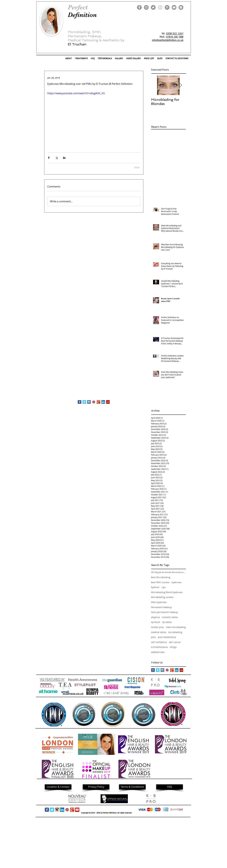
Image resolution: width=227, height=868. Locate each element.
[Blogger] (181, 7)
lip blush (156, 622)
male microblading (176, 627)
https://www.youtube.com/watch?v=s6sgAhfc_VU (76, 93)
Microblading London (162, 597)
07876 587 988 (175, 37)
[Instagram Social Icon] (89, 402)
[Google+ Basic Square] (98, 402)
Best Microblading (161, 577)
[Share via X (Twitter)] (57, 158)
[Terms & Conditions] (132, 787)
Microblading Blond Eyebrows (167, 592)
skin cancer (175, 642)
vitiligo (173, 647)
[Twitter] (153, 7)
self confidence (159, 642)
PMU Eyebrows (159, 602)
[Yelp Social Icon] (108, 402)
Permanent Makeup (161, 607)
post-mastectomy (167, 637)
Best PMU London (160, 582)
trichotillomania (159, 647)
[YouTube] (174, 7)
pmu (153, 637)
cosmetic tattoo (170, 617)
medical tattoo (159, 632)
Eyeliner (155, 587)
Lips (164, 587)
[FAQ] (170, 787)
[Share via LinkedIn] (64, 158)
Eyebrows (177, 582)
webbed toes (158, 652)
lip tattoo (167, 622)
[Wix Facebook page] (47, 810)
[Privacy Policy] (96, 787)
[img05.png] (57, 810)
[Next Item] (181, 85)
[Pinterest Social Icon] (94, 402)
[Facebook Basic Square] (80, 402)
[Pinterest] (167, 7)
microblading (175, 632)
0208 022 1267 (175, 34)
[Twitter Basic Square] (84, 402)
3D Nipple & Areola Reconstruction (168, 572)
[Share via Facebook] (49, 158)
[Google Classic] (72, 810)
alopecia (155, 617)
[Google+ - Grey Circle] (160, 7)
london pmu (157, 627)
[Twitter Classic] (52, 810)
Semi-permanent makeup (164, 612)
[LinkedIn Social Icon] (103, 402)
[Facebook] (139, 7)
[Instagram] (146, 7)
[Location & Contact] (58, 787)
